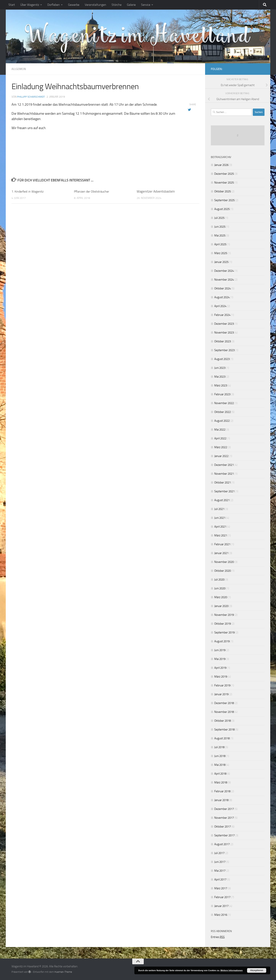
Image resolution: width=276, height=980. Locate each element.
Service (146, 5)
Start (12, 5)
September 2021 (224, 491)
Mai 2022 (220, 430)
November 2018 (224, 712)
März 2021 (221, 535)
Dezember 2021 (224, 465)
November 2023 (224, 333)
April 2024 (220, 306)
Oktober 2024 (223, 288)
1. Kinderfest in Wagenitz (29, 191)
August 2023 (222, 359)
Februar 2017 (222, 897)
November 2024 (224, 280)
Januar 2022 (221, 456)
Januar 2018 (221, 800)
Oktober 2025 (223, 191)
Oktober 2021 (223, 483)
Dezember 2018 (224, 703)
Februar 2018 (222, 791)
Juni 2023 (220, 368)
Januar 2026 (221, 165)
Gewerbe (74, 5)
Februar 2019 (222, 685)
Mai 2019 (220, 659)
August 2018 (222, 738)
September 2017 (224, 835)
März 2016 (221, 915)
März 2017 (221, 888)
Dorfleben (54, 5)
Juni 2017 (220, 862)
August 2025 (222, 209)
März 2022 (221, 447)
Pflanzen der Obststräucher (93, 191)
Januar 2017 (221, 906)
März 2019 (221, 677)
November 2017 (224, 818)
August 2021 (222, 500)
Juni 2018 (220, 756)
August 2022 (222, 421)
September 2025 (224, 200)
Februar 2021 (222, 544)
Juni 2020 (220, 588)
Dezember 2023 (224, 324)
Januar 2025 (221, 262)
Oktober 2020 (223, 571)
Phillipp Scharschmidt (32, 97)
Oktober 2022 (223, 412)
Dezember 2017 (224, 809)
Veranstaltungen (95, 5)
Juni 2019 (220, 650)
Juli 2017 (219, 853)
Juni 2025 (220, 227)
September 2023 (224, 350)
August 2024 (222, 297)
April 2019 (220, 668)
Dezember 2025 (224, 174)
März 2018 (221, 782)
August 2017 (222, 844)
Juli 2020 (219, 580)
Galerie (131, 5)
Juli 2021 (219, 509)
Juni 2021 (220, 518)
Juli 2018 (219, 747)
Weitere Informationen (232, 970)
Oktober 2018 (223, 721)
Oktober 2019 (223, 624)
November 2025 (224, 183)
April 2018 (220, 774)
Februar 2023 (222, 394)
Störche (117, 5)
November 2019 (224, 615)
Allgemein (19, 69)
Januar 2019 (221, 694)
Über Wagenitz (30, 5)
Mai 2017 (220, 871)
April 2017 (220, 880)
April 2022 (220, 438)
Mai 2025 (220, 236)
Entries (218, 937)
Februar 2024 (222, 315)
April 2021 (220, 527)
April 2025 (220, 244)
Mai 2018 (220, 765)
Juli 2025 (219, 218)
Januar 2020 (221, 606)
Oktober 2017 (223, 827)
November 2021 (224, 474)
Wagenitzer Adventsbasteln (156, 191)
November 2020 (224, 562)
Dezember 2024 (224, 271)
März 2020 (221, 597)
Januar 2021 (221, 553)
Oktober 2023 (223, 341)
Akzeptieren (257, 970)
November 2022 (224, 403)
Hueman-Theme (63, 972)
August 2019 (222, 641)
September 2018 (224, 730)
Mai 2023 (220, 377)
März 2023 (221, 385)
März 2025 (221, 253)
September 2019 (224, 632)
